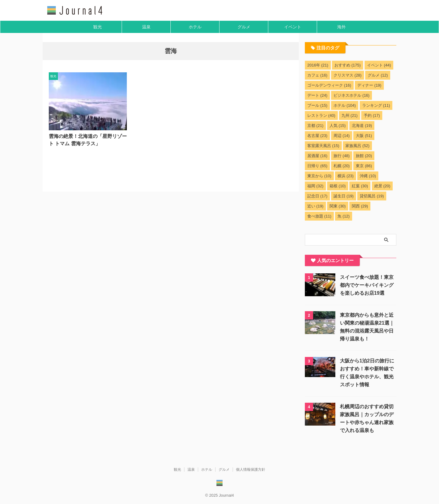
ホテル (195, 27)
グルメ (244, 27)
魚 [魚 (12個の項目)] (344, 216)
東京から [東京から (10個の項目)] (319, 176)
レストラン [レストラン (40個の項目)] (321, 115)
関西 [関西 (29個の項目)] (360, 206)
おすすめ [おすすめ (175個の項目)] (348, 65)
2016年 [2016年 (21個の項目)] (318, 65)
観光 (98, 27)
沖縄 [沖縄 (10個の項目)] (368, 176)
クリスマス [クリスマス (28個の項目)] (348, 75)
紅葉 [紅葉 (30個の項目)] (360, 186)
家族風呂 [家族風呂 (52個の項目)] (357, 146)
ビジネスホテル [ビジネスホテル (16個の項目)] (352, 95)
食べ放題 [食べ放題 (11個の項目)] (319, 216)
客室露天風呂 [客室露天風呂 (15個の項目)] (323, 146)
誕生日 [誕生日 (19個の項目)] (344, 196)
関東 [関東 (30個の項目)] (338, 206)
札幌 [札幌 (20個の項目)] (342, 166)
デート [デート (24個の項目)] (317, 95)
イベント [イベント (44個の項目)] (379, 65)
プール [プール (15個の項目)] (317, 105)
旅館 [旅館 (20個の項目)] (364, 156)
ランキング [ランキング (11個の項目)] (376, 105)
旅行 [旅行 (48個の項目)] (342, 156)
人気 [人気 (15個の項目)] (338, 126)
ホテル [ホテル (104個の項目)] (345, 105)
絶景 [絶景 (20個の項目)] (382, 186)
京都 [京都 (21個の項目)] (315, 126)
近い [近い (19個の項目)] (315, 206)
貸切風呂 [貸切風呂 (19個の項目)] (372, 196)
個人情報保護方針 (251, 470)
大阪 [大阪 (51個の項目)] (364, 136)
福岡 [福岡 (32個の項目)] (315, 186)
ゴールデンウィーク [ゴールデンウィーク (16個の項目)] (329, 85)
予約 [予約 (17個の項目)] (372, 115)
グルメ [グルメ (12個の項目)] (378, 75)
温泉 (146, 27)
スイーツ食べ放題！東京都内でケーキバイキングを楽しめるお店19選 (367, 285)
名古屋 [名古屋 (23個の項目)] (317, 136)
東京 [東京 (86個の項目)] (364, 166)
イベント (293, 27)
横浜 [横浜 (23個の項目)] (346, 176)
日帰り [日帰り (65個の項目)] (317, 166)
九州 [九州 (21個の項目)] (350, 115)
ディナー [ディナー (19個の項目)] (369, 85)
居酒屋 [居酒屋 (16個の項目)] (317, 156)
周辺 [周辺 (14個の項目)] (342, 136)
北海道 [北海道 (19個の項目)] (362, 126)
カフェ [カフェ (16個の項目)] (317, 75)
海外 (341, 27)
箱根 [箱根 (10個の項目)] (338, 186)
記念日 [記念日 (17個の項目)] (317, 196)
